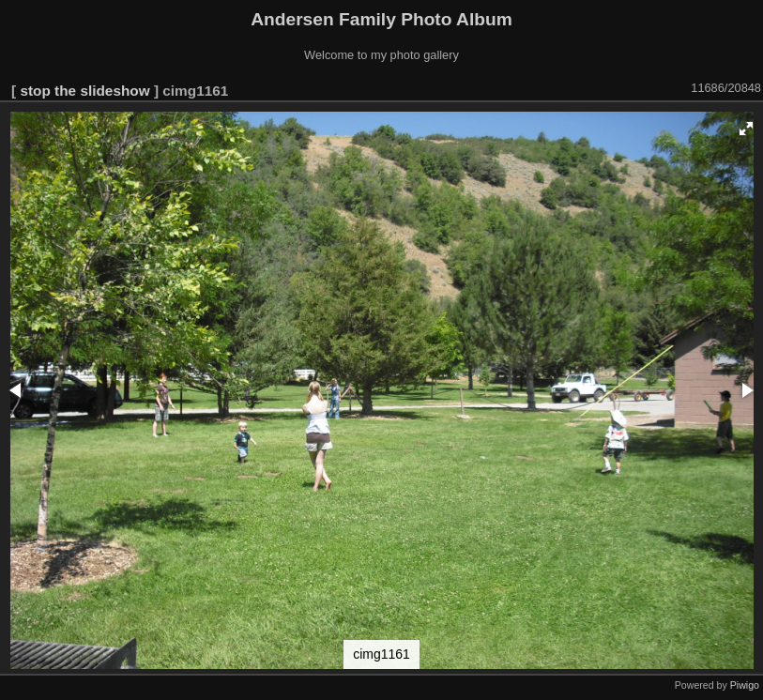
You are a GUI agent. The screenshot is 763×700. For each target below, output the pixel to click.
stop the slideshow (84, 91)
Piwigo (745, 685)
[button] (746, 129)
